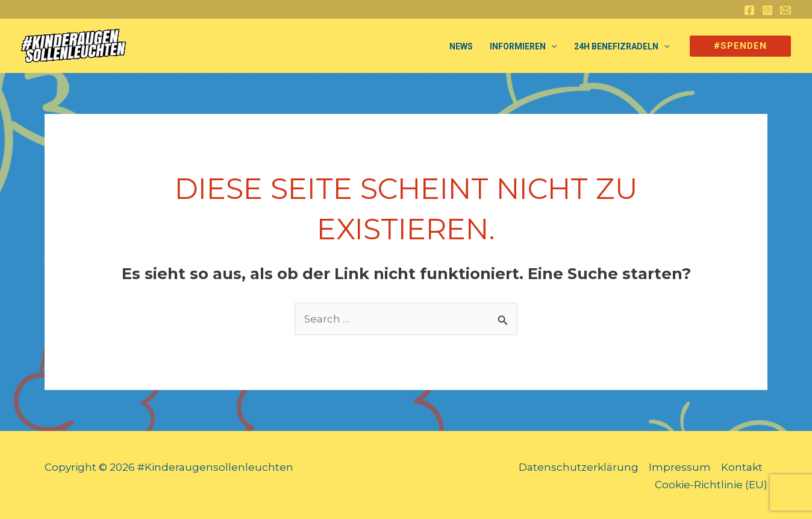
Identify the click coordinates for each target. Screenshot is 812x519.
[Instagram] (767, 10)
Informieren (523, 46)
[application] (551, 46)
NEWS (461, 46)
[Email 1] (785, 10)
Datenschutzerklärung (579, 467)
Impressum (680, 467)
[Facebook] (749, 10)
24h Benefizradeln (622, 46)
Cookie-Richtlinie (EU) (711, 485)
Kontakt (742, 467)
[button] (740, 46)
